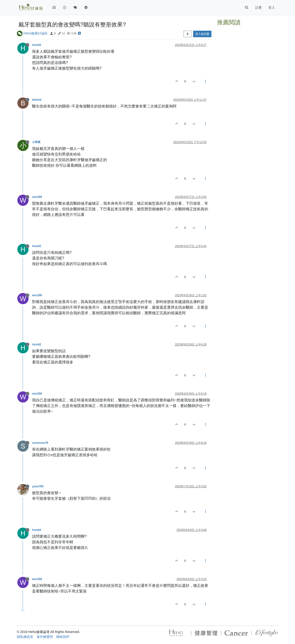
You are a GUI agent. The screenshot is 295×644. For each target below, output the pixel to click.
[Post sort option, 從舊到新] (187, 34)
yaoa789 (38, 486)
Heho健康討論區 (35, 33)
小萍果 (36, 142)
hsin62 (37, 45)
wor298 (37, 197)
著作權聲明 (45, 637)
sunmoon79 (40, 443)
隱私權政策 (25, 637)
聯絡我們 (63, 637)
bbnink (37, 100)
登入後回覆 (202, 34)
